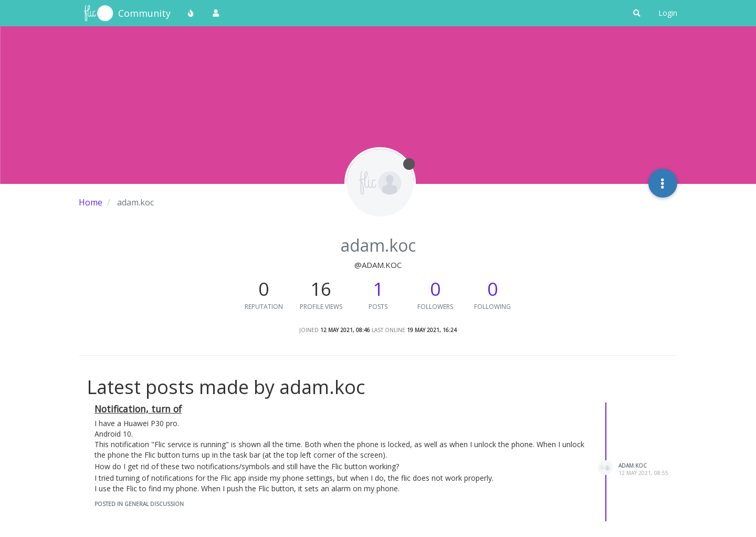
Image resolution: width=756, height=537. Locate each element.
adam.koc (633, 466)
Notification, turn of (138, 409)
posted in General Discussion (139, 504)
